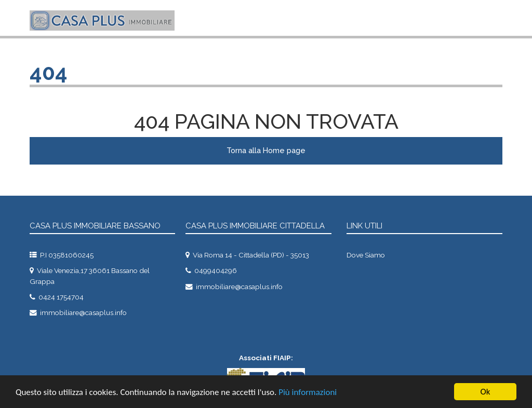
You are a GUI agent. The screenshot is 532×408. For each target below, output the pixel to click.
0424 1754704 (61, 297)
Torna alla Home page (266, 151)
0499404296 (216, 270)
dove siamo (366, 255)
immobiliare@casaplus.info (83, 312)
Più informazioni (308, 392)
